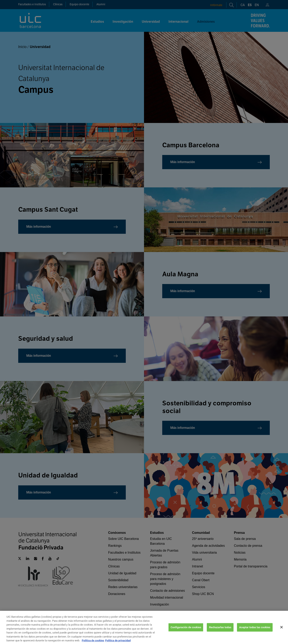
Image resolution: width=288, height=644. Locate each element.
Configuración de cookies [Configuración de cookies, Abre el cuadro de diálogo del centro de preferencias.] (186, 631)
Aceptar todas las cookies (255, 631)
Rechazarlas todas (220, 631)
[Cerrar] (282, 631)
